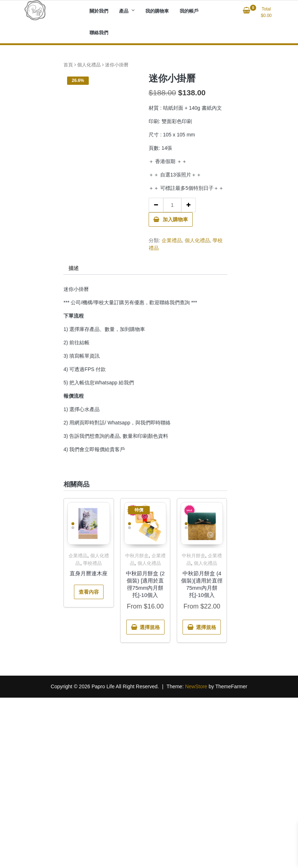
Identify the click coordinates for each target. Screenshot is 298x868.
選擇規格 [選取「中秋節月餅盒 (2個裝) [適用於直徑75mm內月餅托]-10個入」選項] (150, 627)
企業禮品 (172, 240)
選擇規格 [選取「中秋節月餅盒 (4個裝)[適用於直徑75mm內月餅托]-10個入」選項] (206, 627)
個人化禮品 (89, 65)
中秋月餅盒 (137, 556)
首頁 (68, 65)
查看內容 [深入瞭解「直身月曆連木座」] (89, 592)
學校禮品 (92, 563)
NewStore (196, 686)
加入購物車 (175, 219)
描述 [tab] (74, 268)
